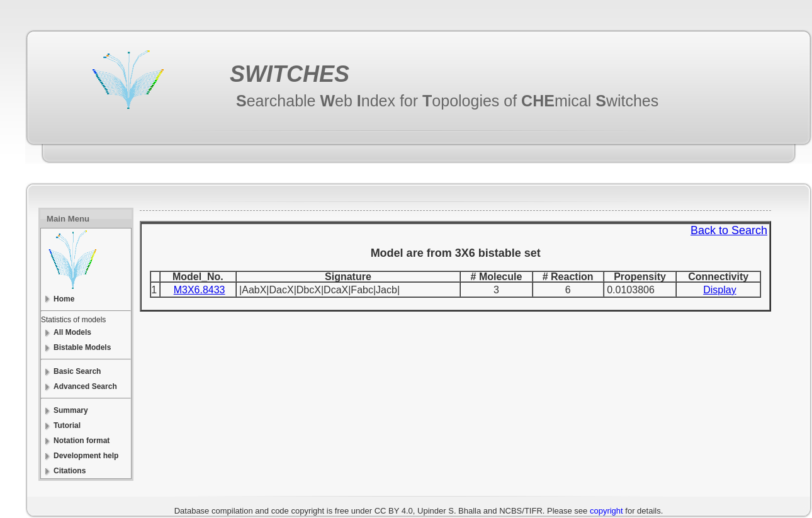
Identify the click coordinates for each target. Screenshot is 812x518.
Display (719, 290)
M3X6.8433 (200, 290)
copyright (606, 511)
